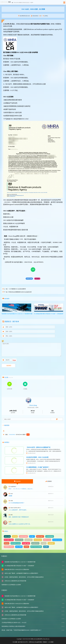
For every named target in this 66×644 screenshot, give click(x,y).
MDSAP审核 (19, 547)
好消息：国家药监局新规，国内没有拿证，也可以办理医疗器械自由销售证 (24, 577)
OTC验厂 (32, 537)
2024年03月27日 (31, 463)
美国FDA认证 (47, 540)
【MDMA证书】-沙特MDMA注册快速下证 (38, 447)
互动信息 (17, 481)
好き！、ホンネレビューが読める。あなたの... (21, 489)
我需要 (10, 496)
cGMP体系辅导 (50, 537)
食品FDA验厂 (29, 540)
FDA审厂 (46, 547)
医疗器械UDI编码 (9, 540)
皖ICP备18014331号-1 (23, 642)
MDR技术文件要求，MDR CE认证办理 (37, 457)
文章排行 (49, 481)
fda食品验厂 (51, 543)
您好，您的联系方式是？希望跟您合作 (19, 517)
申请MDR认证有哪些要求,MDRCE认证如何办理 (20, 292)
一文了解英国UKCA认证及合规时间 (17, 289)
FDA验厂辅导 (26, 543)
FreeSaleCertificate (57, 540)
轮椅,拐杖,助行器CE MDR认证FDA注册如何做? (17, 569)
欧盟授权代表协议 (9, 547)
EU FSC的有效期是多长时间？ (17, 503)
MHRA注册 (29, 279)
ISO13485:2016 (19, 540)
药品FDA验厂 (40, 537)
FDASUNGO (35, 16)
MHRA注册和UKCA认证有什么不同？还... (20, 524)
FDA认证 (15, 537)
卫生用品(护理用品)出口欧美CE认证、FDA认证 (14, 623)
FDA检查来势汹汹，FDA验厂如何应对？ (38, 467)
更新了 (26, 435)
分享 (33, 270)
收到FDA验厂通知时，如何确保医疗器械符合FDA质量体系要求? (21, 573)
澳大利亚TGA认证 (16, 543)
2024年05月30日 (31, 453)
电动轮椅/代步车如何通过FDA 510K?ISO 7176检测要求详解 (20, 562)
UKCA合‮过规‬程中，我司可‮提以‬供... (18, 510)
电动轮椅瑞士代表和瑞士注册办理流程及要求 (13, 626)
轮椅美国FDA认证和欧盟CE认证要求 (11, 585)
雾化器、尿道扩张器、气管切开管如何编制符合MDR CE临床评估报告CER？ (22, 630)
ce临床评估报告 (23, 537)
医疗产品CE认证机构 (36, 547)
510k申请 (44, 543)
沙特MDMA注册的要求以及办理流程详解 (15, 581)
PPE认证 (7, 543)
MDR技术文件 (35, 543)
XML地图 (15, 642)
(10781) (45, 16)
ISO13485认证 (38, 540)
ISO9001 (26, 547)
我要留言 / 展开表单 (11, 322)
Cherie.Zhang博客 (14, 236)
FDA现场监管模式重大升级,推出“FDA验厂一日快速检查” (19, 566)
